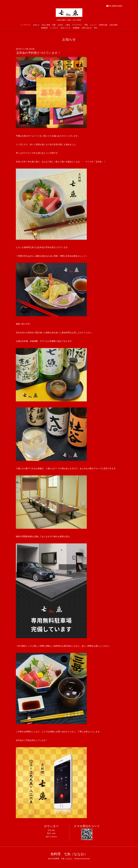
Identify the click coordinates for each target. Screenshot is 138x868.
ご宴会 (67, 25)
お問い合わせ (87, 28)
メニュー (93, 25)
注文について (66, 28)
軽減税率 (44, 28)
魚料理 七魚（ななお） (69, 854)
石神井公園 (103, 25)
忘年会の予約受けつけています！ (38, 53)
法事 (54, 25)
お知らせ (36, 25)
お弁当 (60, 25)
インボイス (54, 28)
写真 (86, 25)
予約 (95, 28)
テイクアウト (77, 25)
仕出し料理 (46, 25)
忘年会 (41, 247)
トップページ (26, 25)
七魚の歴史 (113, 25)
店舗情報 (76, 28)
